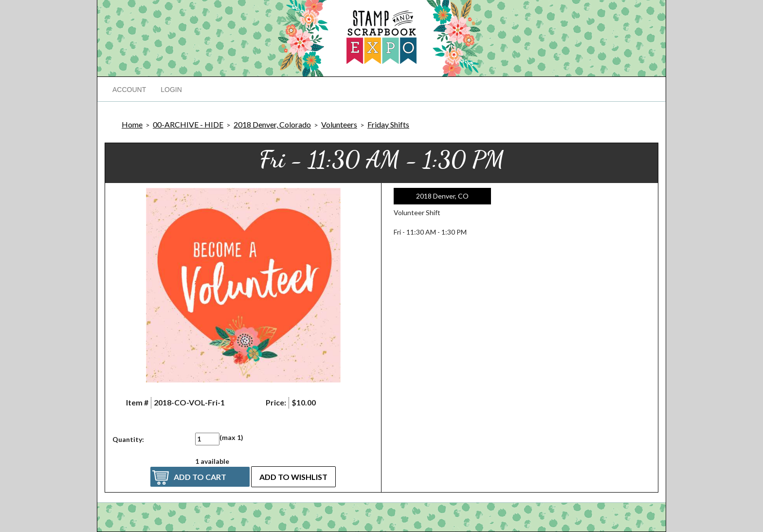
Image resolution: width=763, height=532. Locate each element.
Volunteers (339, 124)
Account (129, 90)
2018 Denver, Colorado (272, 124)
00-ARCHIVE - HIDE (188, 124)
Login (171, 90)
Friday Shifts (388, 124)
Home (132, 124)
